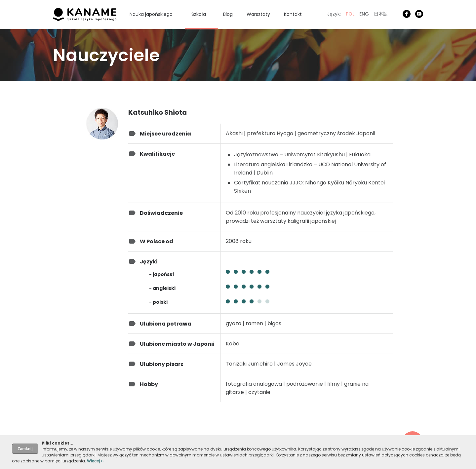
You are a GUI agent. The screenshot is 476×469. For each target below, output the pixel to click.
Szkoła (199, 14)
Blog (228, 14)
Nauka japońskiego (151, 14)
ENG (364, 14)
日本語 (381, 14)
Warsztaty (258, 14)
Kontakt (293, 14)
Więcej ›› (95, 461)
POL (350, 14)
